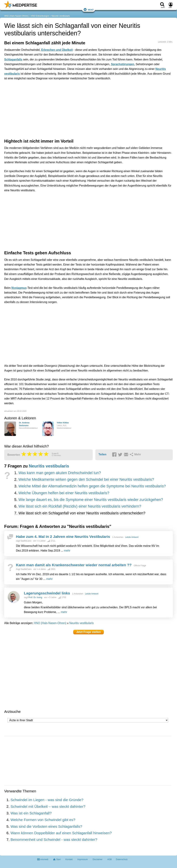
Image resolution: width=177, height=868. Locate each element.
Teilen (102, 454)
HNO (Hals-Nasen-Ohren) (16, 16)
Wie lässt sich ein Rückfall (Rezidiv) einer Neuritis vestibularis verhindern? (80, 506)
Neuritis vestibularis (61, 16)
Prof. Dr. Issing (35, 597)
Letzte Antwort (132, 537)
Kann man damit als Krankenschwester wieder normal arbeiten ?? (74, 565)
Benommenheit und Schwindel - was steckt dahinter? (54, 840)
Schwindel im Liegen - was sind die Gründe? (47, 800)
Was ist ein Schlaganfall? (31, 813)
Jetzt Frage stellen (88, 632)
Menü (88, 10)
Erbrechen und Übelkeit (57, 50)
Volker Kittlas (63, 423)
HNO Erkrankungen (40, 16)
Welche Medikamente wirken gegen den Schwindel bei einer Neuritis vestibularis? (86, 480)
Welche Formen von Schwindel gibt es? (43, 820)
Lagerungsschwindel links (47, 593)
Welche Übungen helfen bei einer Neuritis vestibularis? (64, 493)
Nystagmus (19, 288)
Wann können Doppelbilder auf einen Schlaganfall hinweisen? (61, 833)
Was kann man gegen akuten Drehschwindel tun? (60, 473)
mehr (67, 551)
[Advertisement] (59, 99)
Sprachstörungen (122, 64)
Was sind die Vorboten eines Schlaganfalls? (46, 826)
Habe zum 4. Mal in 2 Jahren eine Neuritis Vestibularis (63, 537)
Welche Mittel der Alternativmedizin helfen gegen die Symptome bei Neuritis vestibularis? (92, 486)
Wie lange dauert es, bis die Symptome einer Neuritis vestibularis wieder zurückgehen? (91, 500)
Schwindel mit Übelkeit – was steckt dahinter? (48, 806)
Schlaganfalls (13, 59)
